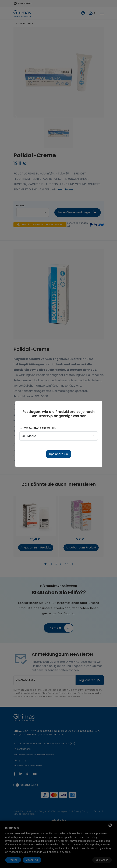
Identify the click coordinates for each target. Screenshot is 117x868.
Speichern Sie (59, 454)
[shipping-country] (59, 436)
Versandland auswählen (38, 428)
